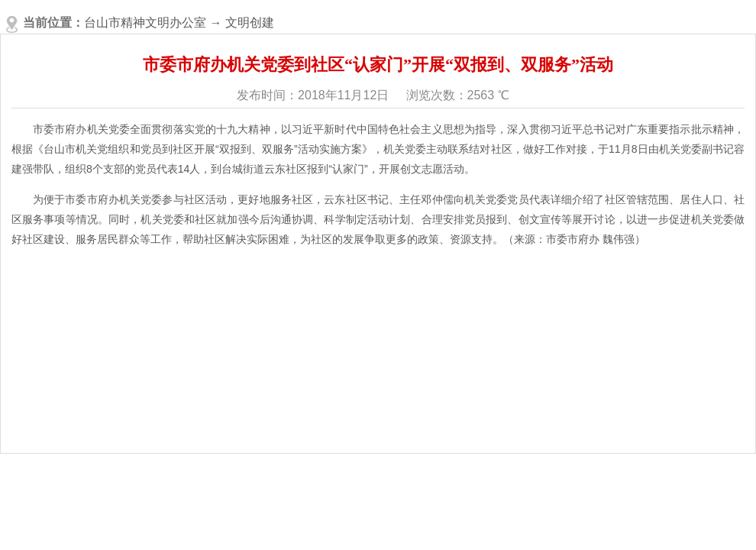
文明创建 (250, 23)
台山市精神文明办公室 (145, 23)
